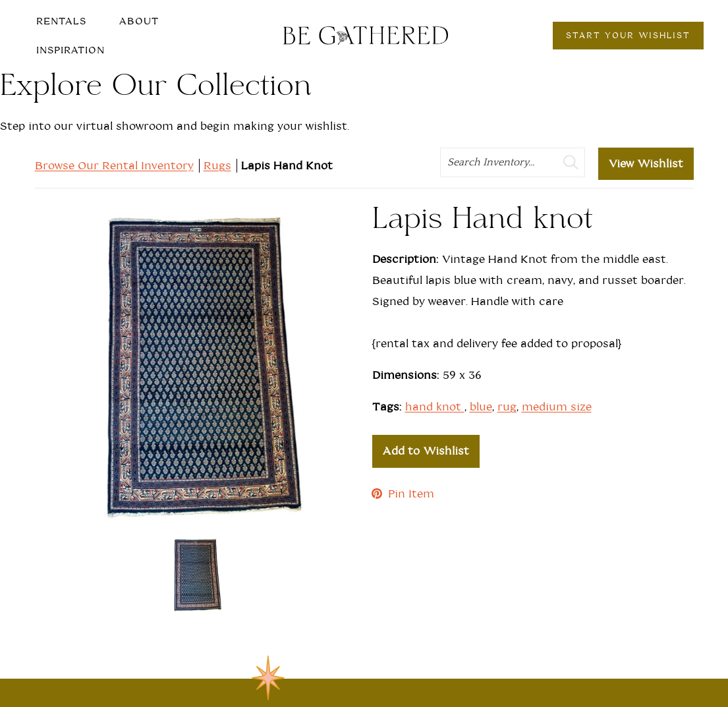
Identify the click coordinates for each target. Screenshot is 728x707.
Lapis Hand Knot (287, 166)
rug (507, 407)
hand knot (435, 407)
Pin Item (403, 494)
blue (481, 407)
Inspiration (70, 50)
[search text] (513, 162)
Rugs (217, 166)
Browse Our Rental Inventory (114, 166)
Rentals (61, 21)
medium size (557, 407)
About (139, 21)
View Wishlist (646, 164)
